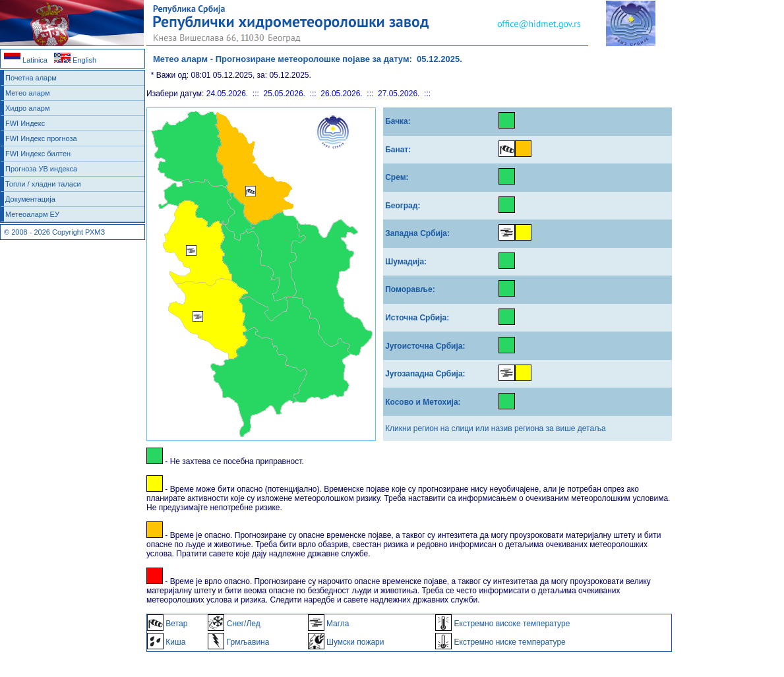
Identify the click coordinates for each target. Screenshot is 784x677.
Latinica (26, 60)
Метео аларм (28, 93)
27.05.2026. (399, 94)
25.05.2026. (285, 94)
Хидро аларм (28, 108)
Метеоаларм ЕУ (32, 214)
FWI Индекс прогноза (41, 138)
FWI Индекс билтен (38, 154)
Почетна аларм (31, 78)
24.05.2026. (227, 94)
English (75, 60)
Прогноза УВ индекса (41, 169)
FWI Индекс (25, 123)
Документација (30, 199)
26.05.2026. (341, 94)
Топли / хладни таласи (43, 184)
